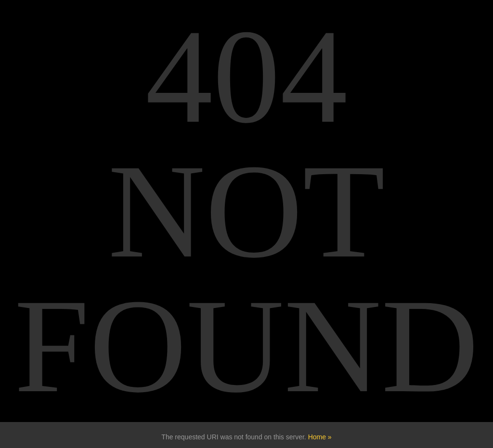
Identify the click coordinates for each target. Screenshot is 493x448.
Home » (320, 437)
